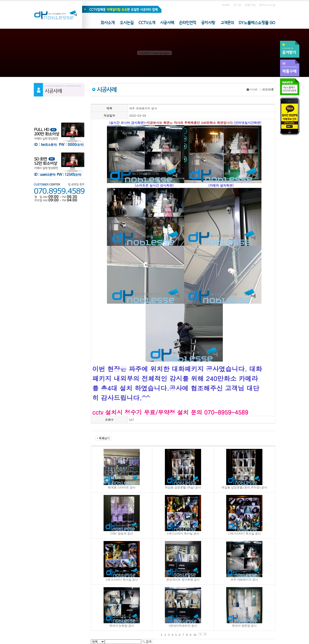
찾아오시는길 (267, 5)
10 (195, 635)
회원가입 (250, 5)
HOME (226, 5)
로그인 (237, 5)
